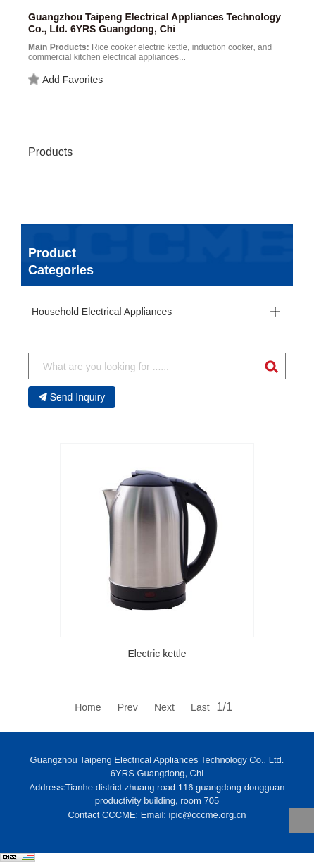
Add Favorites (65, 80)
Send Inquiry (72, 397)
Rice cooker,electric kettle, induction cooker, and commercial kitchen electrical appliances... (150, 52)
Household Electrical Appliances (102, 312)
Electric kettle (157, 654)
